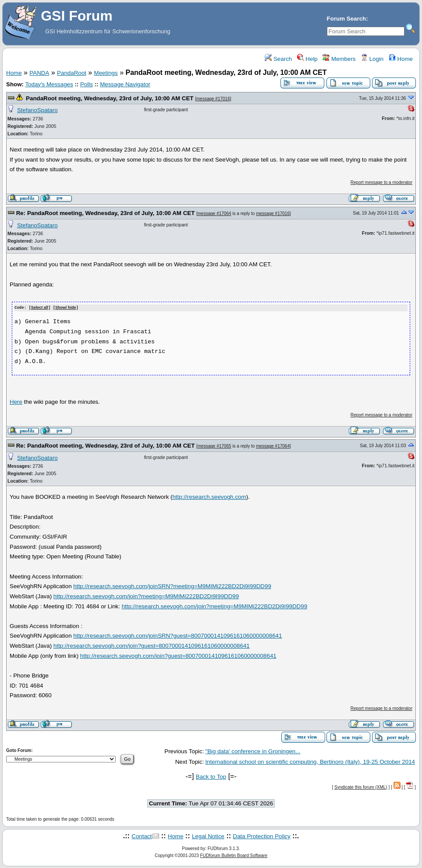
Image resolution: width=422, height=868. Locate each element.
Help (307, 59)
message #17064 (215, 213)
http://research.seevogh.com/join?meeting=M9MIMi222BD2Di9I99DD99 (146, 596)
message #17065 (215, 446)
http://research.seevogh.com (209, 496)
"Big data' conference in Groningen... (253, 751)
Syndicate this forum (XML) (361, 787)
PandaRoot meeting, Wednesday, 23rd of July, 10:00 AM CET (110, 98)
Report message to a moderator (381, 182)
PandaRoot (72, 73)
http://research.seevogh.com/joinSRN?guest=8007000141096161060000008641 (177, 636)
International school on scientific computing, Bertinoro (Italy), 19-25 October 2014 (310, 761)
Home (401, 59)
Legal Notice (208, 836)
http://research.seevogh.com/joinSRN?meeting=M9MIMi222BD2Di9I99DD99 (172, 586)
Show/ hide (66, 308)
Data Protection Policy (262, 836)
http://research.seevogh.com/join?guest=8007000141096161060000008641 (152, 645)
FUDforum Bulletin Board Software (234, 855)
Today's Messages (49, 84)
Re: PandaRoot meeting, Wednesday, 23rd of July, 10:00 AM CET (106, 213)
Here (16, 401)
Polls (87, 84)
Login (372, 59)
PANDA (39, 73)
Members (339, 59)
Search (278, 59)
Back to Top (211, 776)
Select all (40, 308)
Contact (142, 836)
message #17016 (213, 99)
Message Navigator (125, 84)
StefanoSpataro (37, 110)
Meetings (106, 73)
